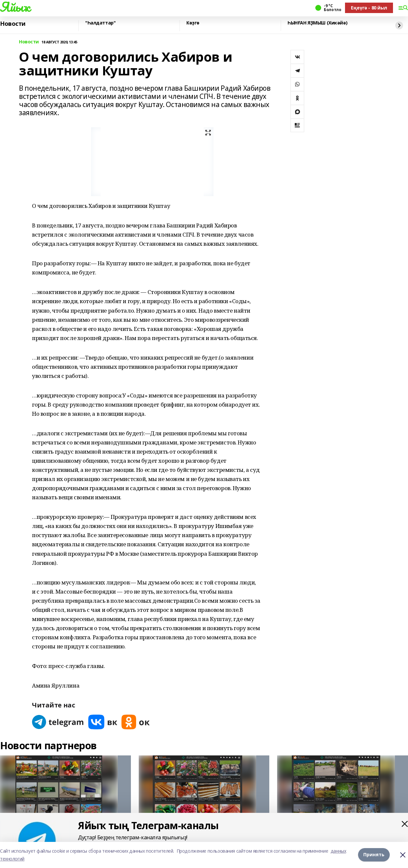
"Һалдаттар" (100, 23)
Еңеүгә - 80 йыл (369, 8)
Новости (13, 24)
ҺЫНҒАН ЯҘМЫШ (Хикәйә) (317, 23)
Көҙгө (193, 23)
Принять (374, 855)
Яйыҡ (15, 7)
